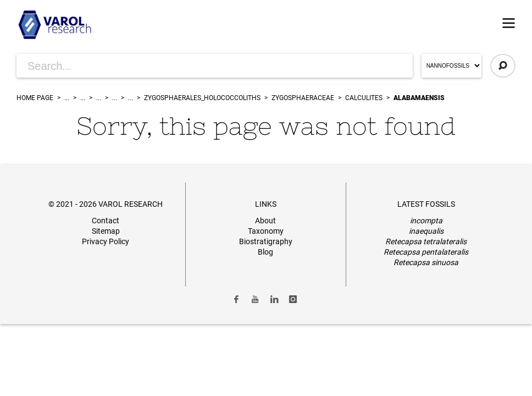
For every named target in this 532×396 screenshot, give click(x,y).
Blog (265, 252)
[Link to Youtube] (255, 299)
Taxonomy (266, 231)
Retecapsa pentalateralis (426, 252)
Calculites (364, 98)
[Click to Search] (503, 66)
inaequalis (426, 231)
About (265, 221)
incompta (426, 221)
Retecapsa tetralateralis (426, 241)
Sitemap (106, 231)
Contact (106, 221)
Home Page (35, 98)
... (67, 98)
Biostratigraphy (266, 241)
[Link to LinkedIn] (274, 299)
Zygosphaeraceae (303, 98)
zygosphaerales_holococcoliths (202, 98)
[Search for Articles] (215, 66)
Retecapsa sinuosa (426, 262)
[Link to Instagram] (293, 299)
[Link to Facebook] (236, 299)
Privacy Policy (106, 241)
